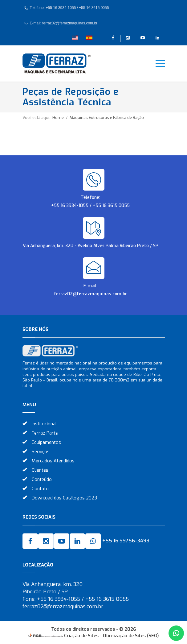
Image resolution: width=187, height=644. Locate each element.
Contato (40, 489)
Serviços (41, 452)
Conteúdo (42, 479)
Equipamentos (46, 442)
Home (58, 118)
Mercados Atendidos (53, 461)
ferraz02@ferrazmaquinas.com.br (90, 294)
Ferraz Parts (45, 433)
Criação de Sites (81, 636)
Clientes (40, 470)
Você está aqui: (36, 118)
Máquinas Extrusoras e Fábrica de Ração (107, 118)
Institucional (44, 424)
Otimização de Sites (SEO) (131, 636)
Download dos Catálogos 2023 (64, 498)
